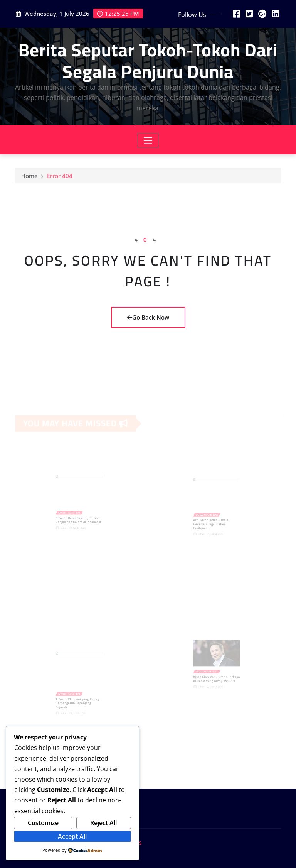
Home (29, 178)
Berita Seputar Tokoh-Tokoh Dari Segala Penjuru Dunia (148, 60)
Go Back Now (148, 317)
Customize (43, 823)
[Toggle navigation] (148, 140)
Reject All (103, 823)
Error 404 (60, 178)
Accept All (72, 836)
